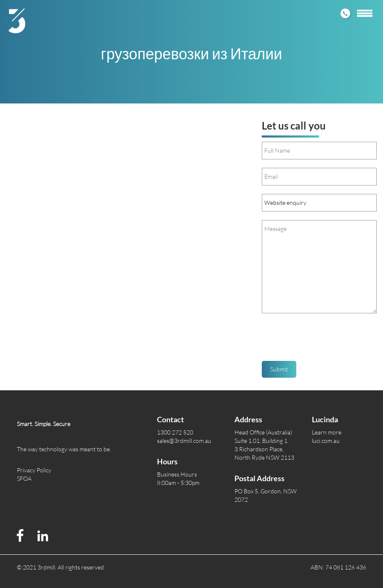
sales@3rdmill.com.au (184, 441)
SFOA (24, 478)
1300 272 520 (175, 432)
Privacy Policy (34, 470)
